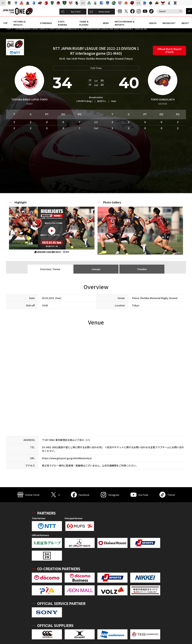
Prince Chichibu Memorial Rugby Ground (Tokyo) (105, 59)
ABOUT (185, 23)
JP (189, 11)
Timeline (142, 269)
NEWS (106, 23)
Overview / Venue (50, 269)
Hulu (114, 101)
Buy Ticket (71, 12)
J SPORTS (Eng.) (84, 101)
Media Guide (100, 12)
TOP (5, 23)
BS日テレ (102, 101)
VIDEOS (153, 23)
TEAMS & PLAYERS (84, 23)
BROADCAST (169, 23)
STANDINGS (46, 23)
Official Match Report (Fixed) (169, 50)
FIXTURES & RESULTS (19, 23)
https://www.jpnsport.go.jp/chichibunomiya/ (67, 458)
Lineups (96, 269)
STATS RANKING (62, 23)
